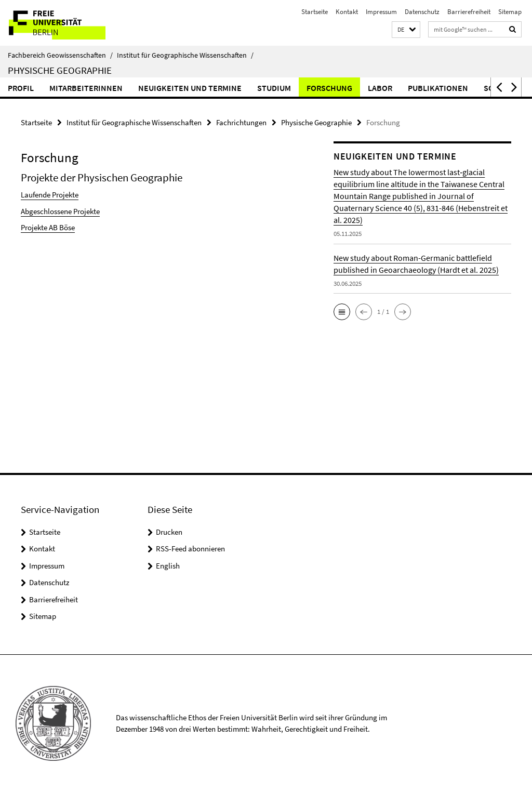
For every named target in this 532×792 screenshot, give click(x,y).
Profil (21, 88)
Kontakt (347, 12)
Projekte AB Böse (48, 227)
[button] (406, 30)
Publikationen (438, 88)
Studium (274, 88)
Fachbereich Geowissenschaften (60, 55)
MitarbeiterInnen (86, 88)
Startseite (315, 12)
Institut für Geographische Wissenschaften (185, 55)
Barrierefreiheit (469, 12)
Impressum (381, 12)
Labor (380, 88)
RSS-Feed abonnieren (190, 549)
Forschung (329, 88)
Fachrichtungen (241, 122)
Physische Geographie (60, 70)
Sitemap (510, 12)
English (168, 566)
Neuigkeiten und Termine (190, 88)
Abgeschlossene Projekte (60, 211)
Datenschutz (422, 12)
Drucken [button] (169, 532)
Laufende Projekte (50, 195)
